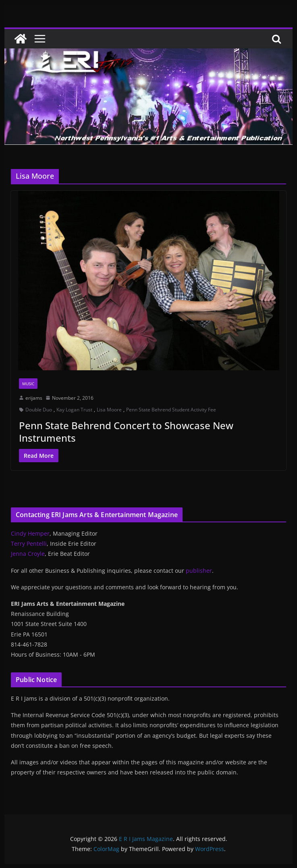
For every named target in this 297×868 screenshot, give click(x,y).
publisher (199, 571)
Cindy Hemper (30, 533)
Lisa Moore (109, 410)
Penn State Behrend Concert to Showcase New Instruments (126, 432)
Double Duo (39, 410)
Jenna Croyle (28, 554)
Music (28, 384)
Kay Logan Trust (74, 410)
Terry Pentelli (29, 544)
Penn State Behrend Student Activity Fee (171, 410)
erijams (34, 398)
